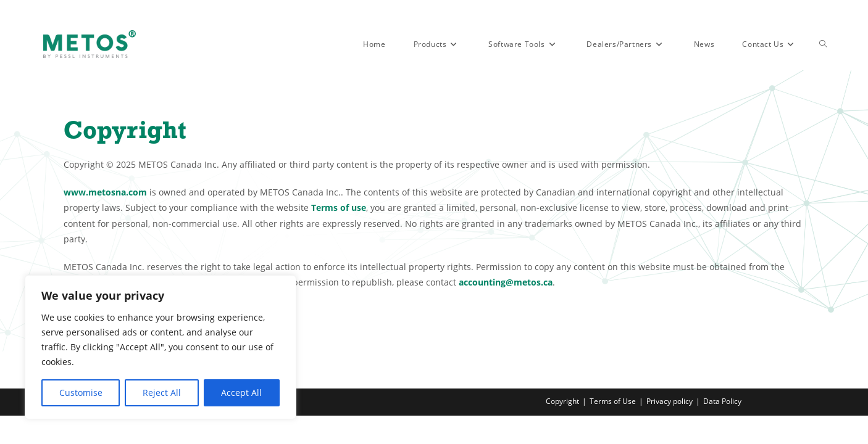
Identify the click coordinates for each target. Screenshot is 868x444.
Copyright (562, 430)
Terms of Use (613, 430)
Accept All (241, 393)
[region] (161, 347)
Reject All (162, 393)
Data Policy (722, 430)
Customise (81, 393)
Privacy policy (670, 430)
